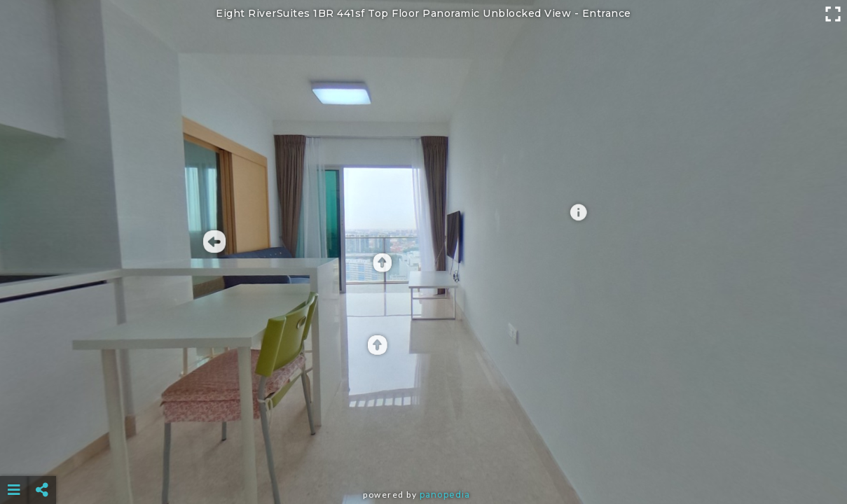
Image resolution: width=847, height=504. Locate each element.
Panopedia (445, 495)
